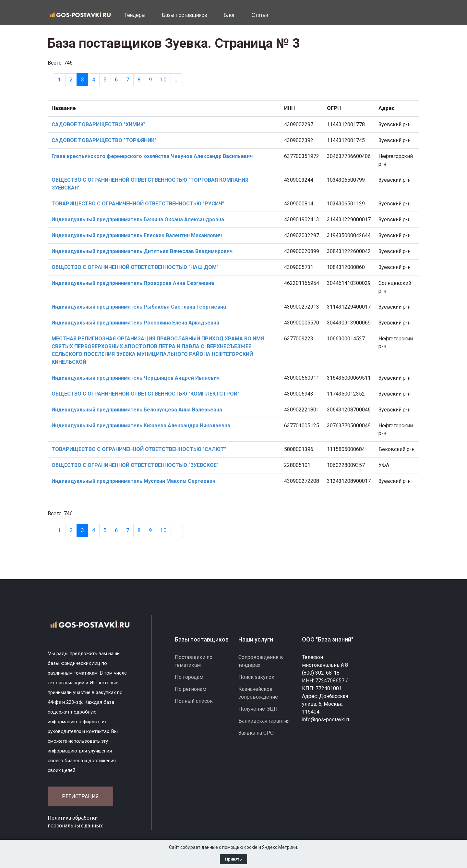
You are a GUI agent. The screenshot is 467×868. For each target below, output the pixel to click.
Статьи (260, 15)
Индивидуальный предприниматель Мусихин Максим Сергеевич (133, 481)
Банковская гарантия (264, 721)
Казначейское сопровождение (258, 693)
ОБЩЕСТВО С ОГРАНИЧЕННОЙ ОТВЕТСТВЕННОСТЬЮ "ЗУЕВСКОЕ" (135, 465)
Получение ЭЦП (258, 709)
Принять (233, 859)
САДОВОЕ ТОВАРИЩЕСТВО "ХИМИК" (99, 124)
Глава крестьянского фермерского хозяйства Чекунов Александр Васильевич (152, 156)
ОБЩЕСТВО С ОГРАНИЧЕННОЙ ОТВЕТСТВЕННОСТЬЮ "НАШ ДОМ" (135, 267)
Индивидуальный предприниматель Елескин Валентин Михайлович (137, 235)
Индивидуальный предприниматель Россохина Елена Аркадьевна (135, 323)
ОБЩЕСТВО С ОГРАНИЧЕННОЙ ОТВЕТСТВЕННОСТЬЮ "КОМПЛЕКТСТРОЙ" (145, 394)
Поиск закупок (256, 677)
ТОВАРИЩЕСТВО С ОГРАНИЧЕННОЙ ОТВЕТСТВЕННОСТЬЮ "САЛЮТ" (139, 449)
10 (163, 79)
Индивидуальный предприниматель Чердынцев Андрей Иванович (136, 378)
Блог (229, 15)
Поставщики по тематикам (194, 661)
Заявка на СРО (256, 733)
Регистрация (80, 796)
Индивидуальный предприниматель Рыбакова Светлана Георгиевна (139, 307)
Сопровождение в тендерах (261, 661)
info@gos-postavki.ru (326, 720)
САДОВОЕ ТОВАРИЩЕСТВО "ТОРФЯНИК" (104, 140)
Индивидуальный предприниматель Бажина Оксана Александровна (138, 220)
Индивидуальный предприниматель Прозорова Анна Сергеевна (133, 283)
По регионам (191, 689)
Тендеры (135, 15)
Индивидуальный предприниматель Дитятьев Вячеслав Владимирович (142, 251)
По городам (189, 677)
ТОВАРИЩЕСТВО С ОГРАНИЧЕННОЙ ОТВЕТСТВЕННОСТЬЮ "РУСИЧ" (138, 204)
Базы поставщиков (184, 15)
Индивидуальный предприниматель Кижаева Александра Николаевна (141, 426)
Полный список (194, 701)
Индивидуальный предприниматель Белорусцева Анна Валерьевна (137, 410)
